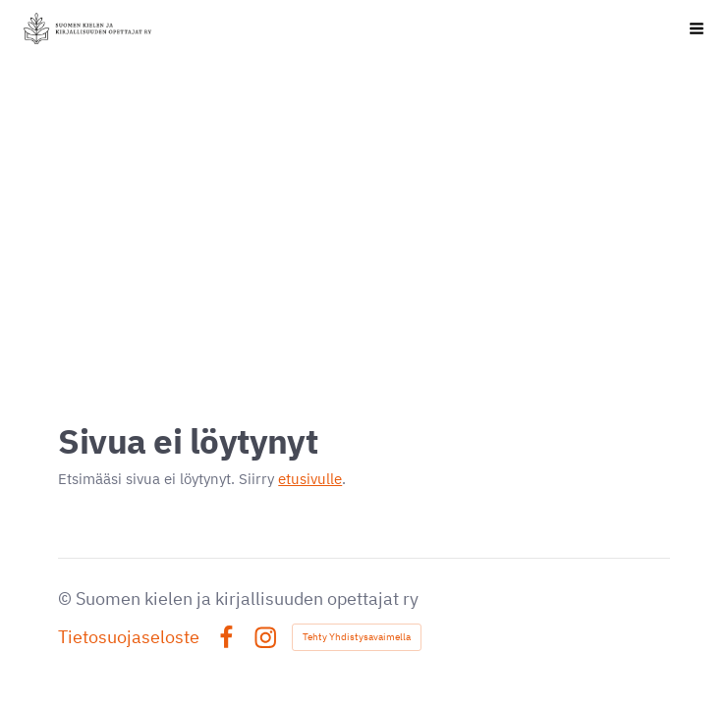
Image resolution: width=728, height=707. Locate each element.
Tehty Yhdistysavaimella (357, 637)
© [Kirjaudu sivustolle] (67, 598)
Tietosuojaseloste (129, 637)
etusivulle (310, 479)
